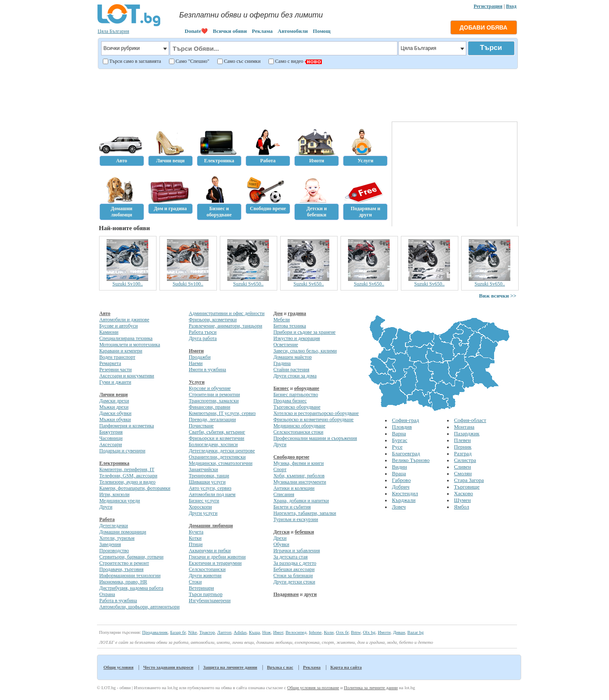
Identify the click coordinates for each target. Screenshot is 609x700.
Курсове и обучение (210, 388)
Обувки (281, 544)
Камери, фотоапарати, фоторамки (135, 488)
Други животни (205, 576)
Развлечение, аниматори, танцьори (225, 326)
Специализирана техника (126, 338)
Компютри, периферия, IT (127, 469)
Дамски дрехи (114, 401)
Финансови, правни (209, 407)
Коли (329, 632)
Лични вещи (114, 395)
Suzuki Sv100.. (128, 284)
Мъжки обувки (115, 420)
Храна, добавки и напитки (301, 501)
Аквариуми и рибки (210, 551)
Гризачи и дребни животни (217, 557)
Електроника (114, 463)
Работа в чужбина (118, 601)
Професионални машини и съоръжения (315, 438)
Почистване (201, 426)
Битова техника (290, 326)
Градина (282, 363)
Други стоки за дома (295, 376)
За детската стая (291, 557)
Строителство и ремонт (124, 563)
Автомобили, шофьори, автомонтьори (140, 607)
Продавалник (155, 632)
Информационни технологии (130, 576)
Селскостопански (207, 569)
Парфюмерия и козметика (127, 426)
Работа (107, 519)
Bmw (356, 632)
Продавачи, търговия (122, 569)
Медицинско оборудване (300, 426)
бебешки (304, 532)
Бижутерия (111, 432)
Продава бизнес (290, 401)
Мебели (282, 320)
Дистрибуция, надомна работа (132, 588)
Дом (278, 313)
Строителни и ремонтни (214, 395)
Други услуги (203, 513)
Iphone (315, 632)
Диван (399, 632)
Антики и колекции (294, 488)
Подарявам (286, 594)
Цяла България (114, 31)
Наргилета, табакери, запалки (305, 513)
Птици (195, 544)
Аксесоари (111, 444)
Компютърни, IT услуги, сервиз (222, 413)
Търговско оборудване (297, 407)
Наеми (195, 363)
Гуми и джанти (116, 382)
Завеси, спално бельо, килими (305, 351)
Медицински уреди (120, 501)
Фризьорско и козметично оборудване (314, 420)
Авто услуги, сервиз (210, 488)
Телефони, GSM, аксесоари (128, 476)
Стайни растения (291, 370)
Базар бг (178, 632)
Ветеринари (201, 588)
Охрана (107, 594)
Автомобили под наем (212, 494)
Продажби (199, 357)
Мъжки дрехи (114, 407)
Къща (254, 632)
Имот (278, 632)
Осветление (286, 345)
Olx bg (369, 632)
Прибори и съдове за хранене (304, 332)
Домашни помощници (123, 532)
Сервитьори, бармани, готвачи (132, 557)
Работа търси (203, 332)
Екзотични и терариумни (215, 563)
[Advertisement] (307, 94)
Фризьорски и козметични (216, 438)
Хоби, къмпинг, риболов (299, 476)
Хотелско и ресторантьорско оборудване (316, 413)
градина (297, 313)
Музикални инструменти (300, 482)
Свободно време (292, 457)
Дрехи (280, 538)
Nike (193, 632)
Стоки (195, 582)
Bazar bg (416, 632)
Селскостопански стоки (298, 432)
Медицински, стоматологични (220, 463)
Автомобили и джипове (124, 320)
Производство (114, 551)
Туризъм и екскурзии (296, 519)
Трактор (207, 632)
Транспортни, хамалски (214, 401)
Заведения (110, 544)
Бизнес (281, 388)
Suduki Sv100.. (188, 284)
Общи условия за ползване (313, 688)
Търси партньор (205, 594)
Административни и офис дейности (226, 313)
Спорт (280, 469)
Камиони (109, 332)
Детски (282, 532)
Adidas (240, 632)
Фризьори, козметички (213, 320)
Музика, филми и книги (299, 463)
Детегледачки (114, 526)
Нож (267, 632)
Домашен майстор (293, 357)
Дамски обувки (116, 413)
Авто (105, 313)
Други (106, 507)
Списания (284, 494)
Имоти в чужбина (207, 370)
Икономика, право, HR (123, 582)
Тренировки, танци (209, 476)
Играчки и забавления (297, 551)
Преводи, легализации (212, 420)
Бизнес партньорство (296, 395)
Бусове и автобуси (119, 326)
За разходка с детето (295, 563)
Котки (195, 538)
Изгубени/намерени (209, 601)
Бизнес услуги (204, 501)
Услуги (196, 382)
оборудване (306, 388)
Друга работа (203, 338)
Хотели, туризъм (117, 538)
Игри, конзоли (115, 494)
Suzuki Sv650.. (248, 284)
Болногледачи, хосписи (213, 444)
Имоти (196, 351)
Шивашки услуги (207, 482)
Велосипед (296, 632)
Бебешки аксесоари (294, 569)
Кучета (196, 532)
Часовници (111, 438)
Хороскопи (200, 507)
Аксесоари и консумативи (127, 376)
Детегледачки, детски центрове (222, 451)
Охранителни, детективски (217, 457)
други (310, 594)
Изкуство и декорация (297, 338)
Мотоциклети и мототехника (130, 345)
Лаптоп (224, 632)
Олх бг (342, 632)
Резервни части (116, 370)
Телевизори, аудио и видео (128, 482)
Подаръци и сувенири (123, 451)
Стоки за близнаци (293, 576)
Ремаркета (110, 363)
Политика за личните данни (371, 688)
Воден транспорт (117, 357)
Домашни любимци (211, 526)
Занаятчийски (203, 469)
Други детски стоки (294, 582)
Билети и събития (292, 507)
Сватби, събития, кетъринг (217, 432)
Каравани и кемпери (121, 351)
